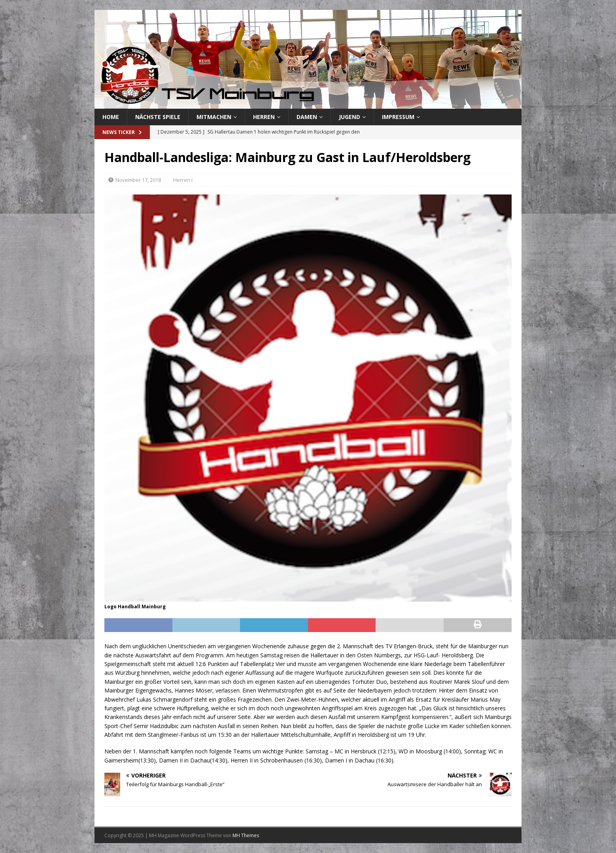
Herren (264, 117)
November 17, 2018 (138, 180)
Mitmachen (214, 117)
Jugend (350, 117)
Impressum (398, 117)
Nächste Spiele (158, 117)
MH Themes (246, 835)
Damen (307, 117)
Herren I (183, 180)
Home (111, 117)
